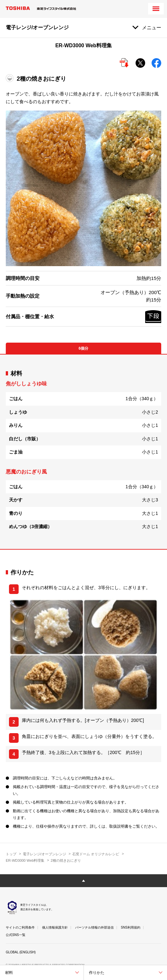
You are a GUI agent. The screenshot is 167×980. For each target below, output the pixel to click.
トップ (11, 854)
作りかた (97, 973)
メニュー (152, 27)
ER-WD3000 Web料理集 (25, 860)
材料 (9, 973)
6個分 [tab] (84, 348)
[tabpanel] (83, 452)
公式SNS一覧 (16, 935)
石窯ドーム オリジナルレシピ (96, 854)
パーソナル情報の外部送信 (94, 927)
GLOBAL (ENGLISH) (21, 952)
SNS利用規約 (131, 927)
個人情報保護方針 (55, 927)
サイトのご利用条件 (20, 927)
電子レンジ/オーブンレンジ (44, 854)
